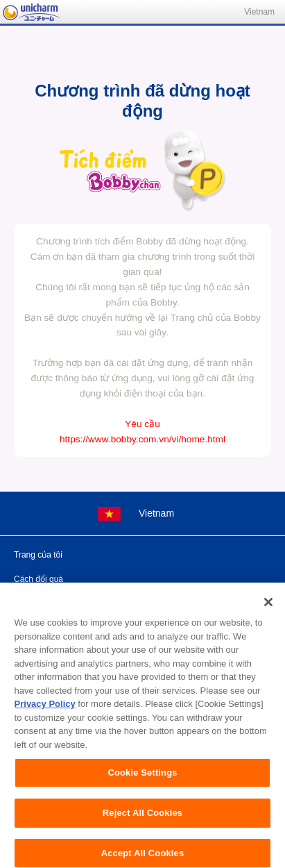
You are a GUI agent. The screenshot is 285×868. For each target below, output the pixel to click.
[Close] (268, 612)
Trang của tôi (38, 555)
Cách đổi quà (38, 579)
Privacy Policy (45, 714)
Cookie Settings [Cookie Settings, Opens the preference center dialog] (142, 783)
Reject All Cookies (142, 823)
